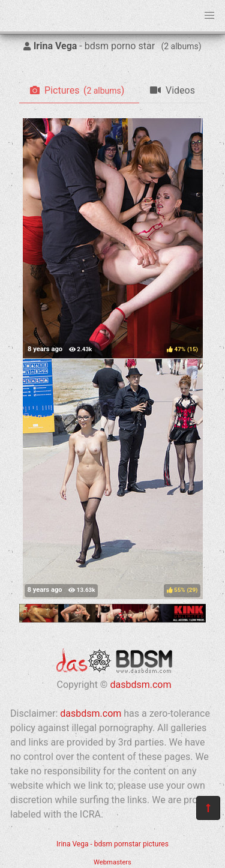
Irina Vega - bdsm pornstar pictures (112, 844)
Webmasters (112, 862)
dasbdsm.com (140, 685)
